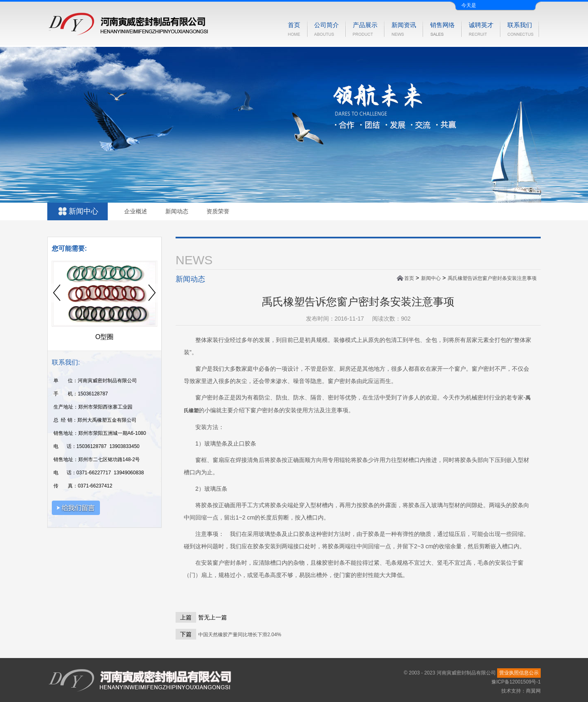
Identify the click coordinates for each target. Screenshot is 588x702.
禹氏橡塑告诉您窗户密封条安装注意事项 (492, 278)
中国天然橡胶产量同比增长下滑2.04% (240, 635)
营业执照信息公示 (519, 673)
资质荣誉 (218, 211)
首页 (409, 278)
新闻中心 (431, 278)
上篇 (186, 617)
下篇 (186, 634)
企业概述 (136, 211)
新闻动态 (177, 211)
